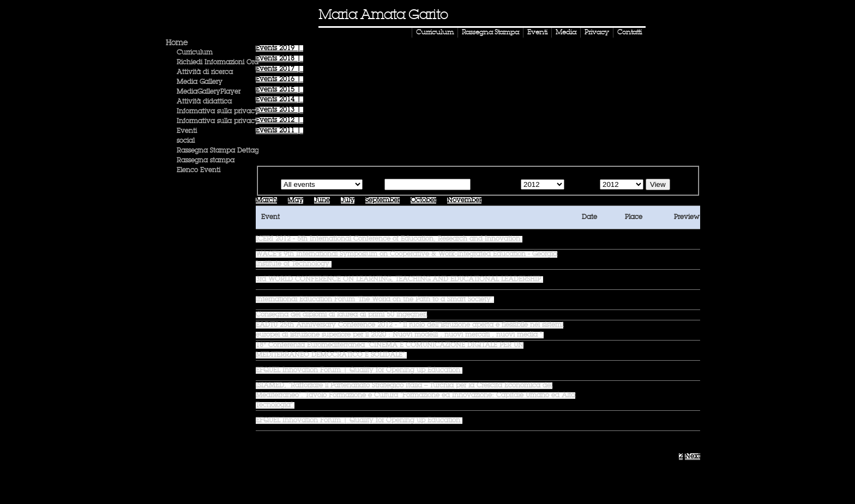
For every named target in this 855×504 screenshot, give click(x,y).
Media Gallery (200, 82)
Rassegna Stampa (490, 33)
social (186, 141)
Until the (581, 185)
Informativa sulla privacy (218, 112)
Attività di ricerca (205, 72)
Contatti (630, 33)
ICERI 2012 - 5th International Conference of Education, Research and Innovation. (389, 239)
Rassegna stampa (206, 161)
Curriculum (435, 33)
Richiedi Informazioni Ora (218, 63)
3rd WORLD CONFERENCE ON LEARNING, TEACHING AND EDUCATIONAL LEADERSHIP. (399, 280)
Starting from (495, 185)
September (383, 201)
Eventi (537, 33)
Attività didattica (204, 102)
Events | (279, 48)
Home (177, 43)
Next (693, 457)
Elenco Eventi (198, 171)
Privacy (597, 33)
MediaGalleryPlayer (209, 92)
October (423, 201)
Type (271, 185)
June (322, 201)
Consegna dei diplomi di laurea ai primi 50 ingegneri (341, 315)
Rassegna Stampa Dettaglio (221, 151)
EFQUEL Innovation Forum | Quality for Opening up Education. (359, 371)
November (464, 201)
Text (376, 185)
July (348, 201)
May (296, 201)
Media (566, 33)
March (266, 201)
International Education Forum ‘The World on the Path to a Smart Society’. (375, 300)
